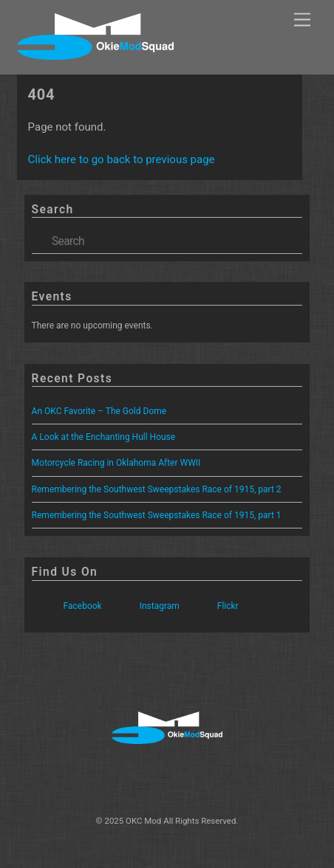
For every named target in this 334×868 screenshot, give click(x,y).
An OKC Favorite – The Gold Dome (99, 411)
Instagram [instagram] (144, 606)
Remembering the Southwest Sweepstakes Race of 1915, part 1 (157, 515)
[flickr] (212, 779)
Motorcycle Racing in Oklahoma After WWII (116, 463)
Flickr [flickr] (212, 606)
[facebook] (117, 779)
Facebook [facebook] (67, 606)
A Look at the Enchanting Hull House (104, 437)
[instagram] (164, 779)
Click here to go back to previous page (122, 159)
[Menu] (302, 20)
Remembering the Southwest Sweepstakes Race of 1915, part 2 (157, 489)
